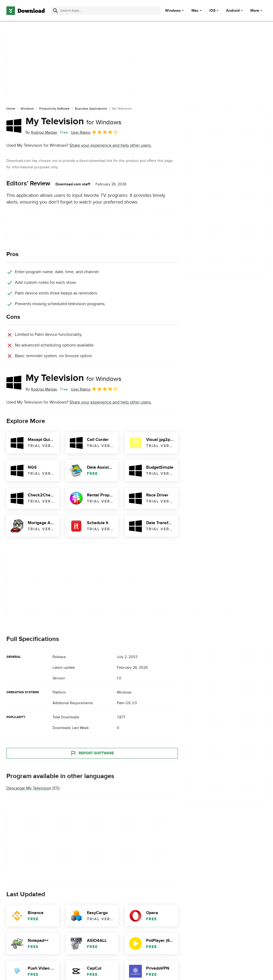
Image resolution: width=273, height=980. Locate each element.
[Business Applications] (91, 109)
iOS (212, 11)
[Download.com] (26, 11)
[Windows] (27, 109)
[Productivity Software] (54, 109)
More (257, 11)
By (41, 132)
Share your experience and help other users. (111, 145)
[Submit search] (55, 11)
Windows (173, 11)
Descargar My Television (29, 788)
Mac (195, 11)
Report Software (92, 753)
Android (233, 11)
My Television (73, 121)
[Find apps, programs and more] (106, 11)
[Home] (11, 109)
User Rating (95, 132)
